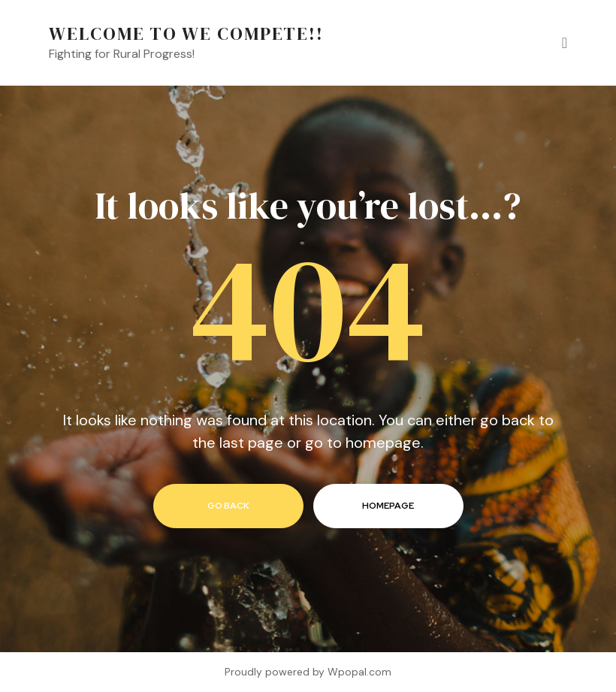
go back (228, 506)
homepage (388, 506)
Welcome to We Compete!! (186, 33)
